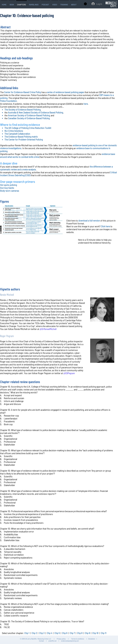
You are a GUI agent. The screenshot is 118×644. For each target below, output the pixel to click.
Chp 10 (95, 633)
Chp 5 (57, 633)
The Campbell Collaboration (17, 134)
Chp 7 (72, 633)
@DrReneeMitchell (48, 329)
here (86, 104)
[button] (12, 4)
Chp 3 (42, 633)
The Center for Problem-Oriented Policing (24, 139)
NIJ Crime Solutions (14, 131)
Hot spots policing (8, 185)
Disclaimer (92, 639)
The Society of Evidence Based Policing (22, 110)
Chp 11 (103, 633)
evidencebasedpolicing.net (70, 641)
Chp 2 (34, 633)
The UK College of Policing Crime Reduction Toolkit (28, 128)
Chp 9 (87, 633)
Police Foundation (8, 101)
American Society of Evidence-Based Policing (29, 115)
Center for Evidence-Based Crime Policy (23, 92)
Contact (41, 641)
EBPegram (70, 373)
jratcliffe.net (52, 641)
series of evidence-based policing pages (66, 92)
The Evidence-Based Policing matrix (21, 137)
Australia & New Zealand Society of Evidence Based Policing (35, 112)
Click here (105, 226)
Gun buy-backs (7, 188)
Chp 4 (49, 633)
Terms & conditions (78, 639)
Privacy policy (61, 639)
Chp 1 (27, 633)
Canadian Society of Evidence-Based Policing (29, 118)
